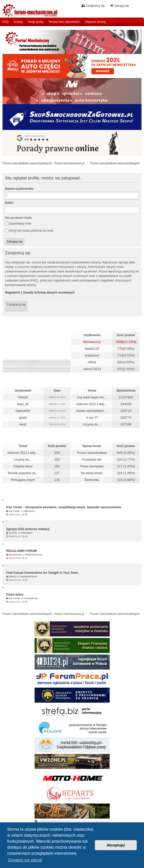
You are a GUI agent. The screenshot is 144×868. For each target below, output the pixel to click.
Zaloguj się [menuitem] (119, 6)
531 (120, 362)
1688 (119, 342)
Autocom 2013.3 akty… (92, 404)
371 (120, 369)
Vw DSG (13, 533)
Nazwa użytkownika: (20, 189)
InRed (92, 362)
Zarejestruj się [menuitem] (93, 6)
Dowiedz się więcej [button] (25, 860)
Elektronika (92, 480)
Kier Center (14, 511)
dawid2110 (92, 349)
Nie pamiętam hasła (18, 218)
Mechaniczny (92, 342)
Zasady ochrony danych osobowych (49, 293)
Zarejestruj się (16, 305)
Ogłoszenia (29, 511)
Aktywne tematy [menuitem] (95, 22)
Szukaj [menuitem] (18, 22)
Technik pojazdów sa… (23, 473)
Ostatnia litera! (23, 466)
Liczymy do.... (92, 424)
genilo (23, 418)
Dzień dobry (15, 595)
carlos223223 (92, 369)
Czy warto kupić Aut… (92, 397)
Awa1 (23, 424)
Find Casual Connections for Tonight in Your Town (42, 573)
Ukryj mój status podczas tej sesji (29, 231)
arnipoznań (92, 355)
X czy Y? (92, 418)
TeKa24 (23, 397)
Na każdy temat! (92, 473)
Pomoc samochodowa (92, 453)
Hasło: (10, 203)
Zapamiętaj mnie (18, 224)
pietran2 (13, 576)
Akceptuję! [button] (116, 845)
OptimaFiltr (23, 411)
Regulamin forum (34, 555)
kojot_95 (23, 404)
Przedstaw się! (92, 460)
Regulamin (13, 293)
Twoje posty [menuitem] (35, 22)
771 (120, 349)
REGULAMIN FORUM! (22, 551)
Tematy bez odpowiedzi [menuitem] (64, 22)
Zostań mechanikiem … (92, 411)
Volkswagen (27, 533)
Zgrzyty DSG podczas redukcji (28, 529)
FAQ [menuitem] (6, 22)
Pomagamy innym (23, 480)
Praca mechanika (92, 466)
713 (120, 355)
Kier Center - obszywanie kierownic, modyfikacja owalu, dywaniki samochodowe (64, 507)
